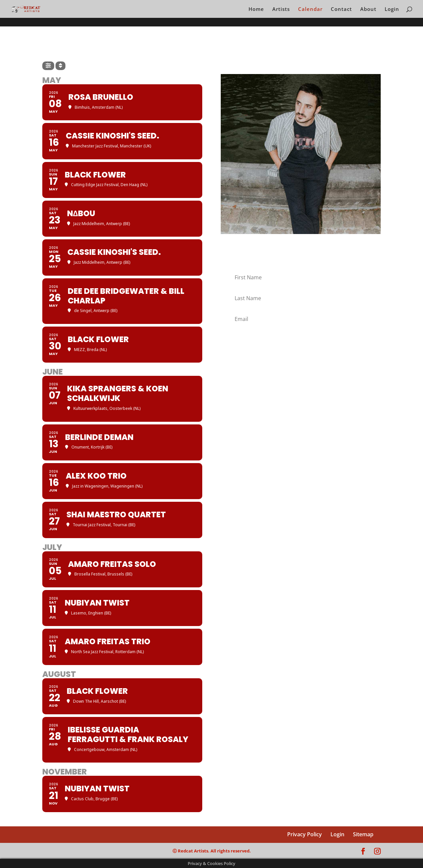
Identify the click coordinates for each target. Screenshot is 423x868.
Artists (281, 9)
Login (392, 9)
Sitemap (363, 834)
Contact (341, 9)
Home (256, 9)
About (368, 9)
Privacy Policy (305, 834)
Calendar (310, 9)
